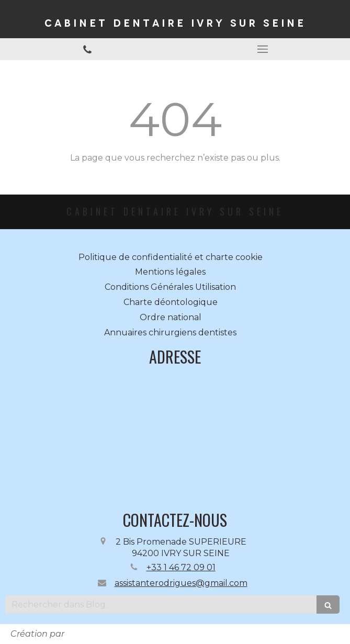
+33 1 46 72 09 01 (181, 567)
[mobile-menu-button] (263, 49)
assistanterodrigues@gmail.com (181, 583)
